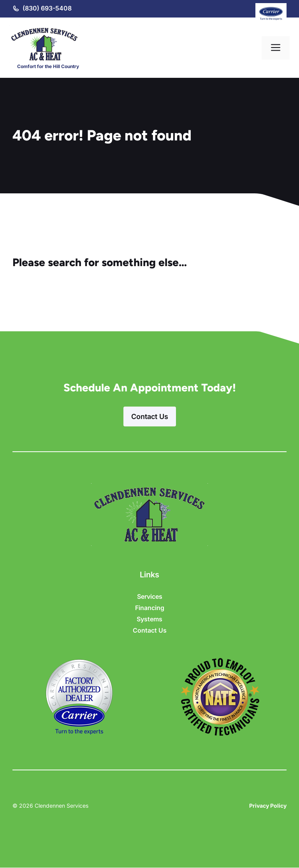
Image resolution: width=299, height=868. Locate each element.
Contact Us (150, 416)
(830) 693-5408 (47, 8)
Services (150, 596)
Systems (149, 619)
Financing (150, 608)
